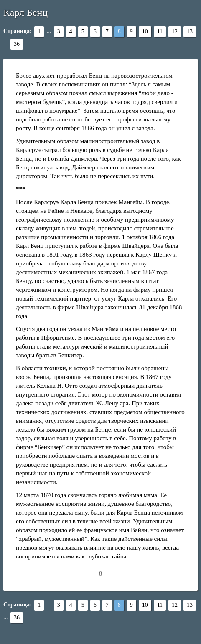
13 (190, 32)
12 (175, 32)
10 (145, 32)
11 (160, 32)
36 (17, 44)
